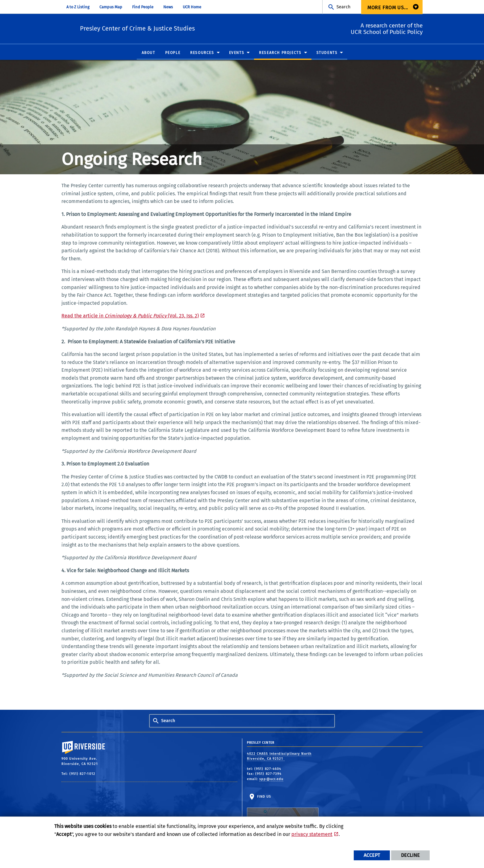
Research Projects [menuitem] (280, 53)
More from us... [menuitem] (388, 8)
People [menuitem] (173, 53)
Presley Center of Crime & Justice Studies (176, 28)
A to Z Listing (78, 7)
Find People (143, 7)
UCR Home (192, 7)
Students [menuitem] (327, 53)
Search (343, 7)
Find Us (283, 814)
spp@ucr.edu (271, 779)
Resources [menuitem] (202, 53)
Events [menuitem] (237, 53)
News (168, 7)
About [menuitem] (148, 53)
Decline (410, 855)
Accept (372, 855)
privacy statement (312, 834)
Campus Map (111, 7)
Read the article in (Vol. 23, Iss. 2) (130, 316)
